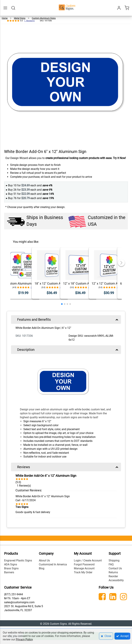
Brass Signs (11, 568)
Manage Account (84, 568)
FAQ (111, 564)
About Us (44, 560)
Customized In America (53, 564)
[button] (62, 304)
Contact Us (115, 568)
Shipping (114, 560)
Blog (42, 568)
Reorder (113, 576)
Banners (9, 572)
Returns (113, 572)
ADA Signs (11, 564)
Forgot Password (84, 564)
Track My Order (83, 572)
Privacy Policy (24, 639)
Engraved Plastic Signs (18, 560)
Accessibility (116, 580)
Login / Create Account (88, 560)
